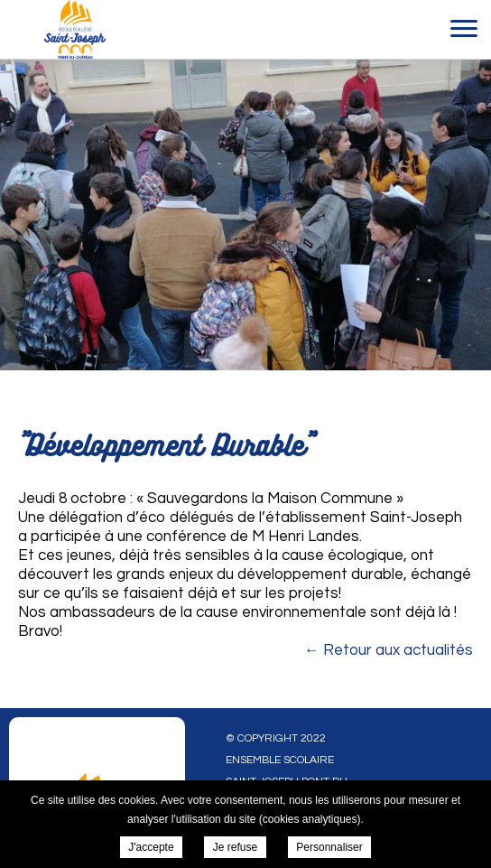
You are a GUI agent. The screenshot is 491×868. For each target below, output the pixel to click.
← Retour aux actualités (389, 650)
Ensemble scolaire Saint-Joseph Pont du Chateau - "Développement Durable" (74, 29)
